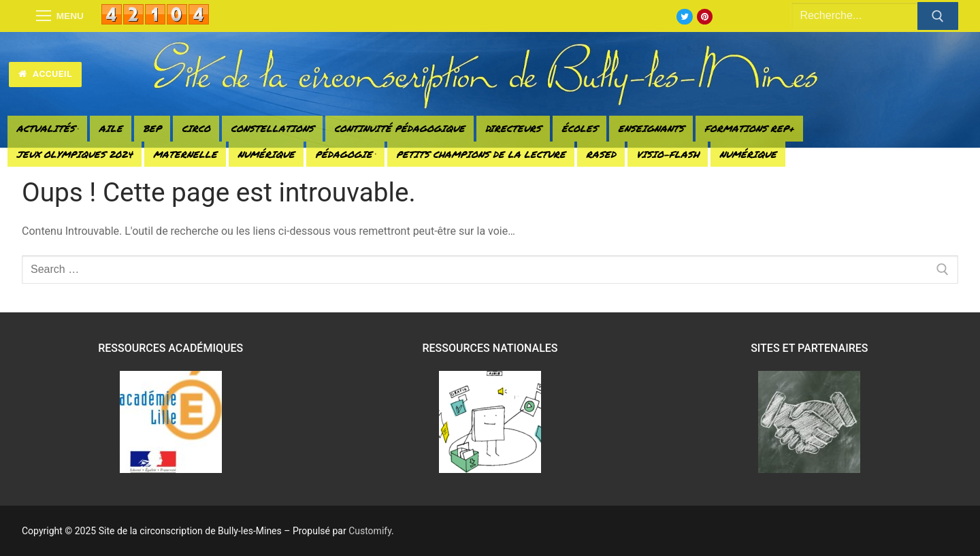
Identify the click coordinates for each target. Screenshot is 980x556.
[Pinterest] (705, 17)
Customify (370, 531)
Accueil (45, 73)
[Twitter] (684, 17)
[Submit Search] (938, 16)
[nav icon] (60, 16)
